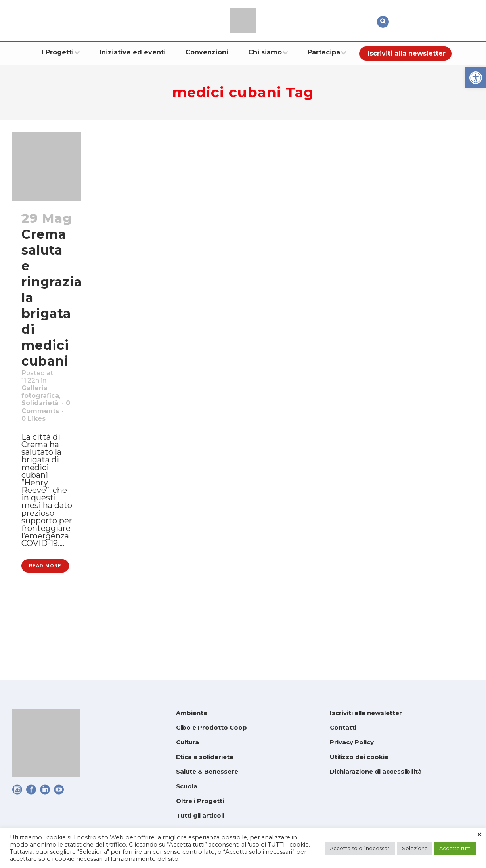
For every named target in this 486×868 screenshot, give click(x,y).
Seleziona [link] (415, 848)
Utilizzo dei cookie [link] (359, 757)
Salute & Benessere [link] (207, 771)
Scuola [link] (187, 786)
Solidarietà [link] (44, 416)
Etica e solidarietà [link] (205, 757)
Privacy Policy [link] (352, 742)
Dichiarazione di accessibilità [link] (376, 771)
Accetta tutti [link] (455, 848)
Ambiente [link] (192, 713)
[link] (476, 78)
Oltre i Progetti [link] (200, 801)
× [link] (479, 835)
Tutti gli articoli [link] (200, 815)
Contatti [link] (343, 727)
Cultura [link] (188, 742)
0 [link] (42, 446)
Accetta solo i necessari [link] (360, 848)
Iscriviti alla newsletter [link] (366, 713)
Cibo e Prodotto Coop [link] (211, 727)
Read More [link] (45, 636)
